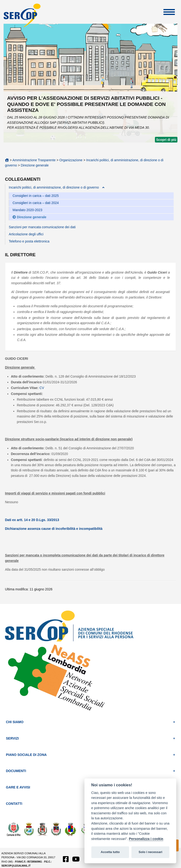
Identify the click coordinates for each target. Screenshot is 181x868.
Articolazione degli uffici (26, 234)
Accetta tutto (110, 852)
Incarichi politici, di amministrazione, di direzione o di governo (54, 187)
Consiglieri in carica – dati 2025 (36, 196)
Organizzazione (71, 160)
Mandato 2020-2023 (27, 210)
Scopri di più (166, 140)
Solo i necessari (150, 852)
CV (42, 388)
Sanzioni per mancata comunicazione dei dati (42, 227)
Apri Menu (169, 12)
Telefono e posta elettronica (29, 241)
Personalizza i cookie (146, 839)
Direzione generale (35, 165)
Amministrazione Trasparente (34, 160)
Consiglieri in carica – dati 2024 (36, 203)
